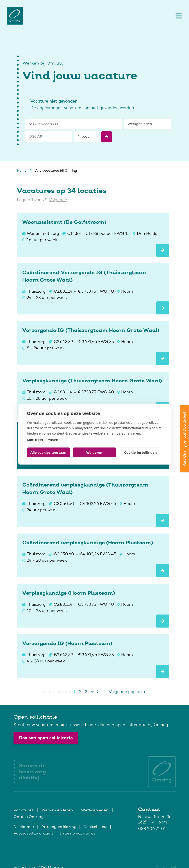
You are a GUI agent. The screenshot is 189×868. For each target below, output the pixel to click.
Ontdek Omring (28, 816)
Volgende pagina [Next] (127, 692)
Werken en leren (58, 810)
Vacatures (24, 810)
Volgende (58, 200)
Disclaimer (24, 827)
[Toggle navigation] (178, 16)
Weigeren (94, 452)
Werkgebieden (95, 810)
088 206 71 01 (152, 829)
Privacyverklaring (59, 827)
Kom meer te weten (43, 439)
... (104, 692)
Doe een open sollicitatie (46, 738)
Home (22, 170)
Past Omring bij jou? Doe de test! (184, 439)
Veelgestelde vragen (33, 833)
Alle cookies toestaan (48, 452)
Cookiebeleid (96, 827)
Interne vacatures (78, 833)
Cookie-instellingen (140, 452)
